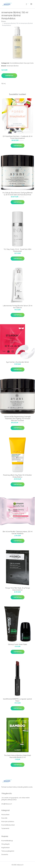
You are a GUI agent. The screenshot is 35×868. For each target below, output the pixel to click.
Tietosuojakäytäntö (8, 851)
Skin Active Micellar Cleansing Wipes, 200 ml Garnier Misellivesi (17, 533)
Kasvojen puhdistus (8, 821)
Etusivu (4, 21)
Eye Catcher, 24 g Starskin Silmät (17, 362)
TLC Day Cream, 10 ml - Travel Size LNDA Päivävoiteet (17, 250)
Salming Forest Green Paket (18, 644)
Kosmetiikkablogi (7, 841)
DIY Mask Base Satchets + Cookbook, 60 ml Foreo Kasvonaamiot (18, 137)
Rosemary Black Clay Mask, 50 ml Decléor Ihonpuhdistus (17, 476)
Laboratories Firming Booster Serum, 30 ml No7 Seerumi (18, 307)
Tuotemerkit (5, 828)
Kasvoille (4, 818)
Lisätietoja (9, 76)
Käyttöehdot (6, 848)
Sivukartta (5, 854)
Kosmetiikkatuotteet (16, 63)
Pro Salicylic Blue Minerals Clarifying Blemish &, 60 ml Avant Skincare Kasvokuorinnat (18, 194)
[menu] (31, 4)
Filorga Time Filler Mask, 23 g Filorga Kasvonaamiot (18, 589)
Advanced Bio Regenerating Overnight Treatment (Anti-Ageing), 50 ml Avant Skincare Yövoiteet (17, 419)
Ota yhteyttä (5, 844)
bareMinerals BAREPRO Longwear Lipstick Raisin (17, 700)
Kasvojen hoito (29, 63)
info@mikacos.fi (7, 804)
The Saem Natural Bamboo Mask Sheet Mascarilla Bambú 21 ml (18, 756)
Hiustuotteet (5, 815)
